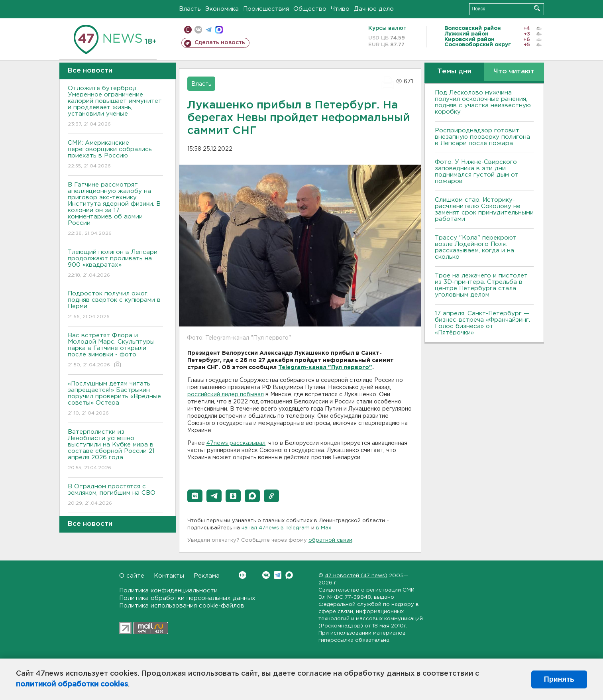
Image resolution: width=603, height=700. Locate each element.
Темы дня (454, 72)
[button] (195, 496)
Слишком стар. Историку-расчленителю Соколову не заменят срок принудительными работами (484, 209)
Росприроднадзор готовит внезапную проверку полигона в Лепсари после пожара (482, 137)
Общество (310, 9)
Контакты (169, 576)
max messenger (219, 30)
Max (289, 575)
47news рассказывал (236, 443)
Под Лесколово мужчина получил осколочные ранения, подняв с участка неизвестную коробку (483, 102)
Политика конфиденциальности (168, 591)
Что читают (514, 72)
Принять (559, 679)
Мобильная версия (188, 30)
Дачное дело (374, 9)
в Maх (324, 528)
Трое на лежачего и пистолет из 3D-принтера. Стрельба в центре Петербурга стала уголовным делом (481, 285)
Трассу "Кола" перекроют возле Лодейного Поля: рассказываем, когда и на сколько (476, 247)
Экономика (222, 9)
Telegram (278, 575)
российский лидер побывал (226, 395)
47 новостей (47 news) (356, 576)
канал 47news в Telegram (276, 528)
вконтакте (198, 30)
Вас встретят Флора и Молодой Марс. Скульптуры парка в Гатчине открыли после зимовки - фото (115, 351)
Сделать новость (220, 43)
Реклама (207, 576)
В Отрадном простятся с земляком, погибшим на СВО (115, 495)
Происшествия (266, 9)
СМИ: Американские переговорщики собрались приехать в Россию (115, 155)
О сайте (132, 576)
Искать (537, 8)
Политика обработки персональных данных (187, 598)
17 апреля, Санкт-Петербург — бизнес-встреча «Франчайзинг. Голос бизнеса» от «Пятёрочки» (482, 323)
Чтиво (340, 9)
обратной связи (330, 540)
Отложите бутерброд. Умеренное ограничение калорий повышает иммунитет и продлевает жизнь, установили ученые (115, 107)
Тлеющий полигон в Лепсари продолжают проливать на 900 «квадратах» (115, 264)
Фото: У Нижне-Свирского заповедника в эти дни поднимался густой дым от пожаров (477, 172)
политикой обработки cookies (72, 684)
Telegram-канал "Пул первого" (325, 368)
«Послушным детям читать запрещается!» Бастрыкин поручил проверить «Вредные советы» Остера (115, 399)
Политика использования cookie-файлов (182, 606)
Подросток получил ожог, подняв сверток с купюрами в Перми (115, 306)
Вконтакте (243, 575)
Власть (190, 9)
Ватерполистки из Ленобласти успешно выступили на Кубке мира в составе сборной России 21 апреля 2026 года (115, 450)
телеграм (209, 30)
